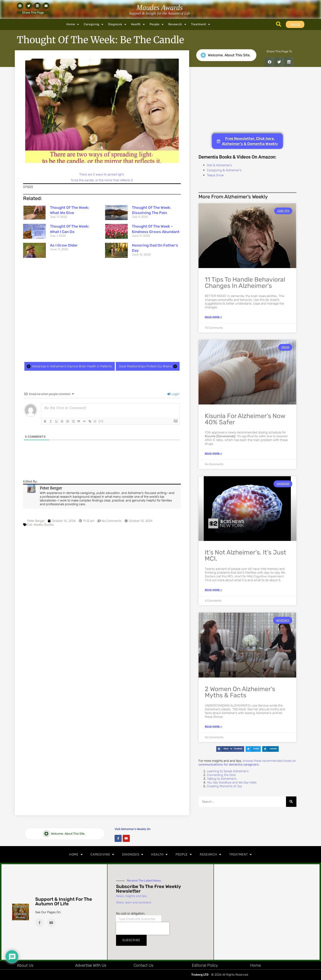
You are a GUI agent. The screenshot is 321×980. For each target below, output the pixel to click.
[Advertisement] (102, 310)
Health (138, 24)
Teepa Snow (215, 175)
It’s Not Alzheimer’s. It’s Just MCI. (245, 556)
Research (177, 24)
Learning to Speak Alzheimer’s (228, 771)
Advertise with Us (91, 965)
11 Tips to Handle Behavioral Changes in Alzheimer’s (245, 283)
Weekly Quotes (44, 525)
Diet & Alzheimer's (219, 165)
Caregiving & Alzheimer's (224, 170)
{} (97, 421)
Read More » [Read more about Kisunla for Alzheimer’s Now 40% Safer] (213, 453)
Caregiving (94, 24)
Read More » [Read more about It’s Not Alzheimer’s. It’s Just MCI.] (213, 590)
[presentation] (143, 928)
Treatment (201, 24)
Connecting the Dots (221, 775)
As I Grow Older (64, 245)
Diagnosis (117, 24)
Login (173, 394)
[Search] (291, 802)
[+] (103, 421)
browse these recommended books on (247, 763)
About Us (25, 965)
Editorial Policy (205, 965)
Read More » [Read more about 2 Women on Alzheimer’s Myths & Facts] (213, 727)
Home (73, 24)
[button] (20, 6)
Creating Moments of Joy (224, 786)
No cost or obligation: (131, 913)
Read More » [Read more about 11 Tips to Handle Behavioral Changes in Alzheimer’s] (213, 317)
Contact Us (143, 965)
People (157, 24)
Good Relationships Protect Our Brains (149, 366)
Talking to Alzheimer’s (222, 779)
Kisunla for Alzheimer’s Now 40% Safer (245, 419)
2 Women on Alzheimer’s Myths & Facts (240, 692)
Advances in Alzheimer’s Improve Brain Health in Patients (69, 366)
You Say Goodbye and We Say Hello (232, 782)
